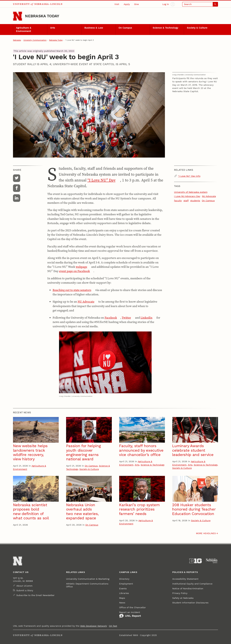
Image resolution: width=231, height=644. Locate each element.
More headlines (206, 533)
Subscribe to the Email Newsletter (35, 595)
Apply (127, 4)
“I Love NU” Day (101, 180)
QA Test (113, 626)
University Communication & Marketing (88, 579)
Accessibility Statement (185, 579)
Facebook (111, 318)
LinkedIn (146, 318)
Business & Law (94, 28)
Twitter (126, 318)
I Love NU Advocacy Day (187, 196)
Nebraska (17, 40)
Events (123, 588)
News (122, 603)
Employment (126, 584)
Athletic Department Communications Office (87, 585)
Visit (117, 4)
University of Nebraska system (191, 192)
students (195, 201)
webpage (81, 267)
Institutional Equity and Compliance (192, 584)
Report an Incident (130, 615)
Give (136, 4)
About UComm (24, 586)
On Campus (125, 28)
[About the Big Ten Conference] (195, 561)
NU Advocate (86, 302)
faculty (178, 201)
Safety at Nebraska (183, 598)
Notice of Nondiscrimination (188, 588)
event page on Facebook (74, 271)
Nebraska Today (42, 16)
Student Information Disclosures (190, 603)
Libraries (124, 593)
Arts (53, 28)
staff (186, 201)
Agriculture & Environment (24, 29)
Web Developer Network (94, 626)
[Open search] (200, 4)
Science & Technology (165, 28)
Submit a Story (25, 590)
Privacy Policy (180, 593)
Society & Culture (197, 28)
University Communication (35, 40)
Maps (122, 598)
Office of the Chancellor (133, 607)
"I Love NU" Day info (189, 176)
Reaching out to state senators (72, 290)
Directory (124, 579)
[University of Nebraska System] (212, 561)
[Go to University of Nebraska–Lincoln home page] (18, 16)
